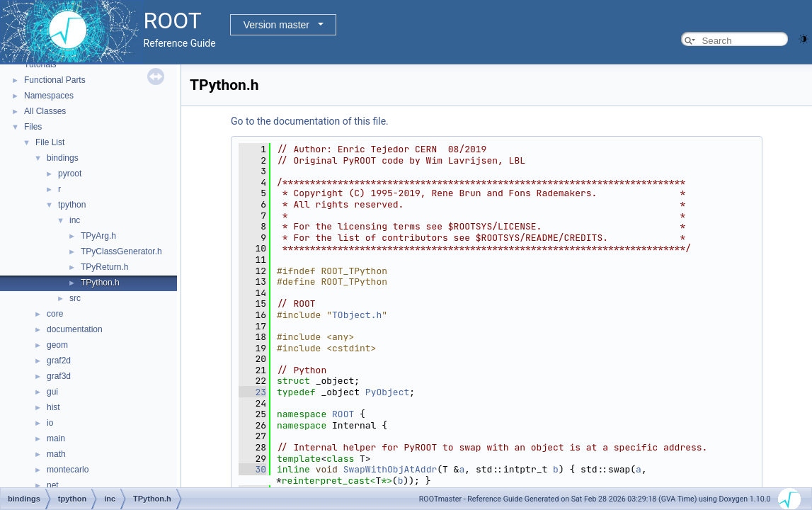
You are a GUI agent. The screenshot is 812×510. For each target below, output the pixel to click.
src (75, 298)
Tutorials (40, 64)
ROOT (343, 414)
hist (53, 407)
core (55, 314)
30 (252, 469)
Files (33, 127)
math (56, 454)
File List (50, 142)
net (53, 485)
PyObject (387, 392)
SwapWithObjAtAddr (390, 469)
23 (252, 392)
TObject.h (357, 315)
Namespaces (49, 96)
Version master (276, 25)
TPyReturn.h (104, 267)
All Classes (45, 111)
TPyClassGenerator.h (121, 251)
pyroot (70, 174)
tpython (72, 205)
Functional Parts (55, 80)
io (50, 423)
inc (75, 220)
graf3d (59, 376)
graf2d (59, 361)
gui (52, 392)
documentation (75, 329)
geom (57, 345)
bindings (63, 158)
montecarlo (68, 470)
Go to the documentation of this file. (310, 121)
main (56, 438)
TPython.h (100, 283)
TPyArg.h (98, 236)
